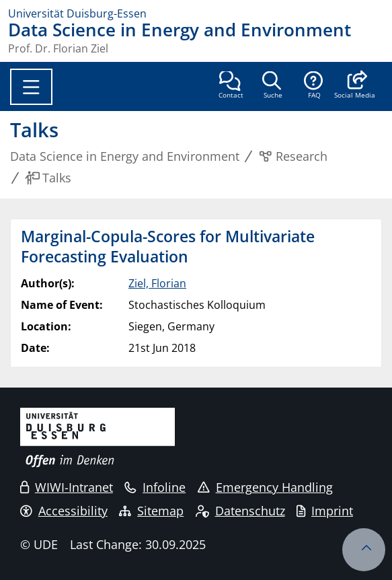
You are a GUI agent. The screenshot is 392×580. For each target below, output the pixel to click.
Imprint (325, 511)
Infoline (155, 487)
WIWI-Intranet (67, 487)
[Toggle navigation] (31, 87)
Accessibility (64, 511)
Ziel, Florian (157, 283)
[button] (355, 86)
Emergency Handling (265, 487)
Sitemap (151, 511)
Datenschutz (240, 511)
